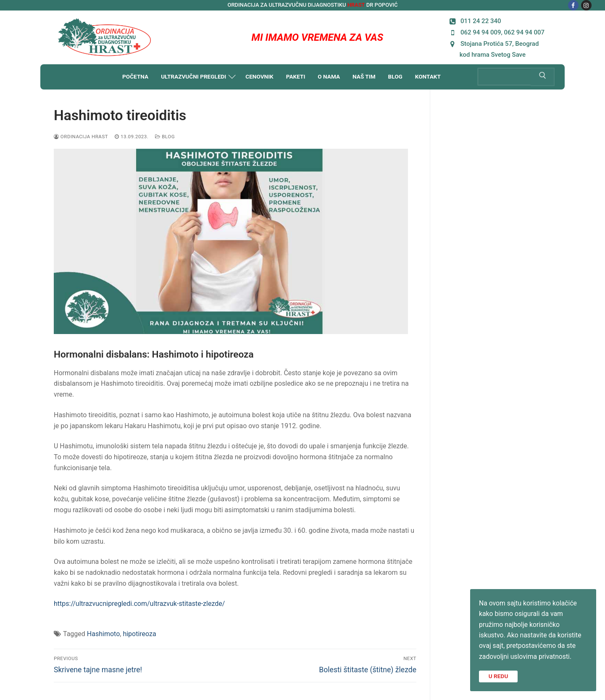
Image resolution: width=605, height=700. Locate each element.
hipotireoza (139, 634)
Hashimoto (103, 634)
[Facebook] (573, 5)
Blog (165, 137)
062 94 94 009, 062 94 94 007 (496, 32)
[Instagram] (586, 5)
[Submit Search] (543, 77)
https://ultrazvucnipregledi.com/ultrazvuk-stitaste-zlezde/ (139, 604)
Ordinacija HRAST (81, 137)
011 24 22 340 (474, 21)
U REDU (498, 676)
